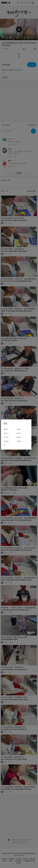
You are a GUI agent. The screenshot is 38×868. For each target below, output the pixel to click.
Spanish (6, 441)
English (6, 429)
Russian (19, 437)
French (19, 433)
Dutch (6, 433)
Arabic (19, 429)
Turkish (19, 441)
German (6, 437)
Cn (5, 445)
